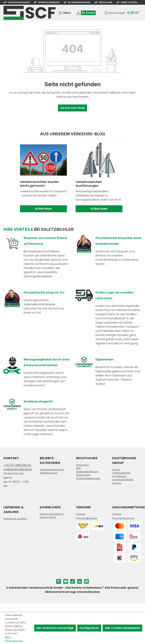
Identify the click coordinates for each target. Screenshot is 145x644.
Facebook (86, 581)
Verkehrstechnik (121, 473)
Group (116, 470)
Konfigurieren (89, 628)
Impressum (82, 465)
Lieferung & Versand (15, 519)
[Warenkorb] (122, 13)
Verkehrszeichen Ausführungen (89, 184)
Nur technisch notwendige (55, 628)
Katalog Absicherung (52, 514)
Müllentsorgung (49, 473)
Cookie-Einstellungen (88, 478)
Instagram (59, 581)
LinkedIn (80, 581)
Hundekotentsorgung (52, 470)
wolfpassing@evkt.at (18, 469)
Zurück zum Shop (72, 108)
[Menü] (64, 13)
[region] (73, 178)
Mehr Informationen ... (15, 639)
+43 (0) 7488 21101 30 (17, 465)
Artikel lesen (43, 209)
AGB (78, 468)
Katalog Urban (48, 517)
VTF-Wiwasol (119, 476)
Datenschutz (83, 475)
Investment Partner (123, 480)
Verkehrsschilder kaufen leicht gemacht (39, 184)
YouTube (66, 581)
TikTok (73, 581)
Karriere (117, 483)
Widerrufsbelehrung (87, 472)
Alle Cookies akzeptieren (122, 628)
